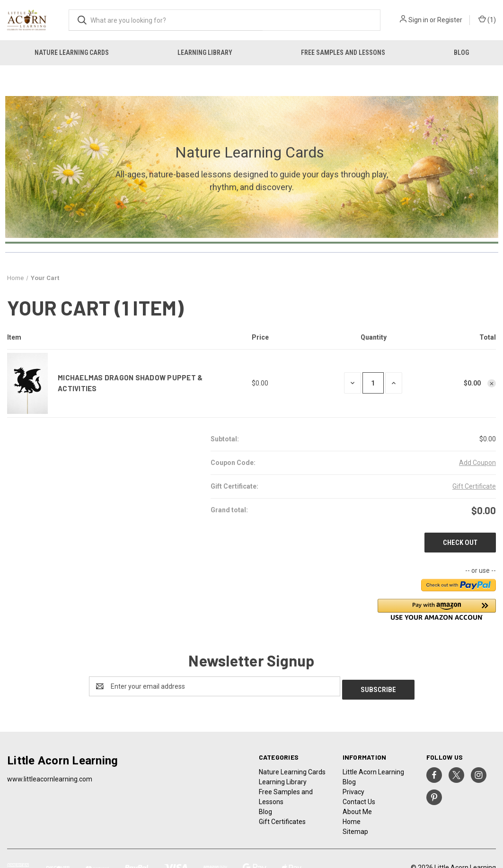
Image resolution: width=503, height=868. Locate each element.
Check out (460, 543)
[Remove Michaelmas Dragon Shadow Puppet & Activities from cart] (492, 384)
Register (450, 20)
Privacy (353, 789)
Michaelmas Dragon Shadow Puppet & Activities (130, 383)
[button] (437, 609)
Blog (461, 53)
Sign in (418, 20)
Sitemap (355, 828)
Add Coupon (477, 463)
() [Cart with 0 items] (487, 20)
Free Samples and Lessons (343, 53)
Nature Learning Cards (72, 53)
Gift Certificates (282, 818)
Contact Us (359, 798)
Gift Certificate (474, 486)
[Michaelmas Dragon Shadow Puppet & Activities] (373, 383)
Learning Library (205, 53)
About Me (357, 808)
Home (352, 818)
